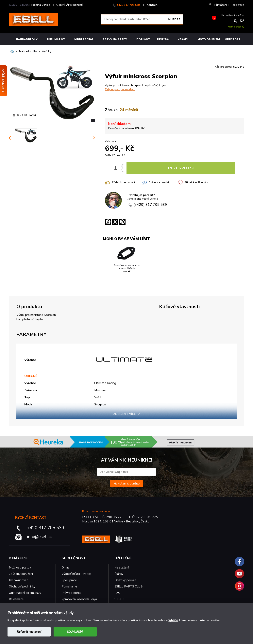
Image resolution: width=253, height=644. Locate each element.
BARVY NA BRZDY (115, 40)
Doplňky (143, 40)
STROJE (120, 599)
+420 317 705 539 (128, 5)
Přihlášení (221, 5)
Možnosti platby (20, 568)
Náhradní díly (27, 40)
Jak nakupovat (18, 580)
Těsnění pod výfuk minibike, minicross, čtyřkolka (126, 267)
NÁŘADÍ (183, 40)
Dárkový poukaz (125, 580)
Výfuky (47, 51)
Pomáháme (69, 586)
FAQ (117, 593)
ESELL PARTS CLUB (129, 586)
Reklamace (16, 599)
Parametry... (128, 89)
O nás (65, 568)
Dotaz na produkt (160, 182)
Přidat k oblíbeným (196, 182)
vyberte (173, 620)
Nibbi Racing (84, 40)
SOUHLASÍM (75, 632)
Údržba (163, 40)
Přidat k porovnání (123, 182)
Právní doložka (71, 593)
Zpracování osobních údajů (79, 599)
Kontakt (152, 5)
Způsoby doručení (21, 574)
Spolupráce (69, 580)
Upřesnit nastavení (29, 632)
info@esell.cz (40, 537)
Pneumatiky (56, 40)
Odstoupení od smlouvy (25, 593)
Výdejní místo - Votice (77, 574)
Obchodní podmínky (22, 586)
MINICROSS (232, 40)
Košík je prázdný (236, 27)
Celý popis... (112, 89)
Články (119, 574)
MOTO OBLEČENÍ (209, 40)
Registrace (237, 5)
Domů (12, 51)
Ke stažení (122, 568)
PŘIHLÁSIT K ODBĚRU (127, 483)
